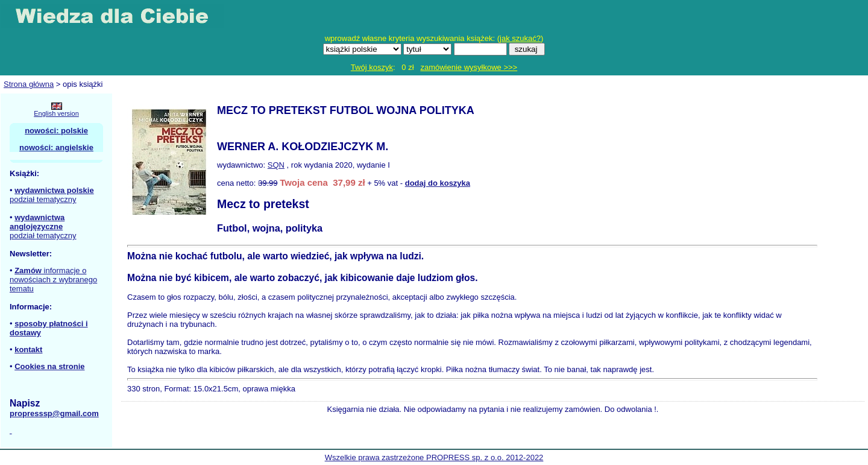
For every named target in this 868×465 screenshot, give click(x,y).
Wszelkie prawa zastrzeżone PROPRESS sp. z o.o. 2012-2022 (434, 457)
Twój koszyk (372, 67)
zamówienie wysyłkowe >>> (469, 67)
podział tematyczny (43, 199)
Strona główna (29, 84)
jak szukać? (520, 38)
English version (56, 113)
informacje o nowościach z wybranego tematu (53, 280)
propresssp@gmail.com (54, 413)
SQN (276, 165)
